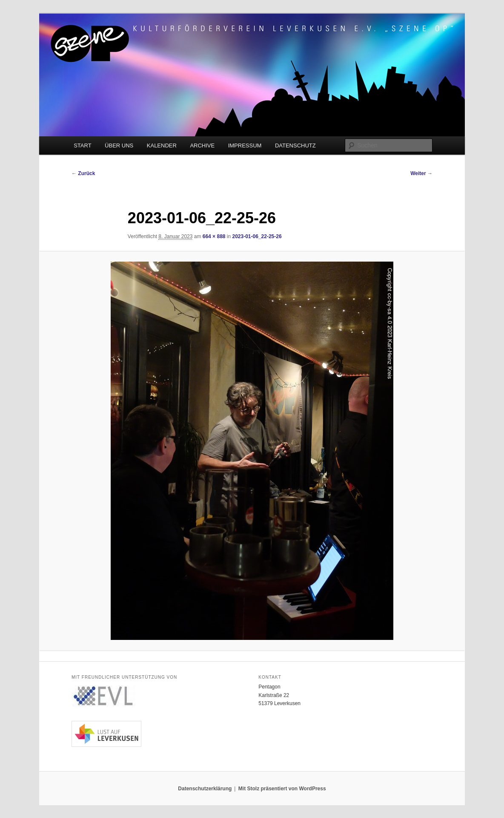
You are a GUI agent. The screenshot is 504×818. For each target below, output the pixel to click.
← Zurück (83, 173)
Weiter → (421, 173)
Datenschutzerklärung (205, 789)
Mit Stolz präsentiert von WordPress (282, 789)
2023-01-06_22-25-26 (257, 236)
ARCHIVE (202, 145)
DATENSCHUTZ (295, 145)
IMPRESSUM (245, 145)
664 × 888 (214, 236)
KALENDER (162, 145)
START (82, 145)
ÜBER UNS (119, 145)
